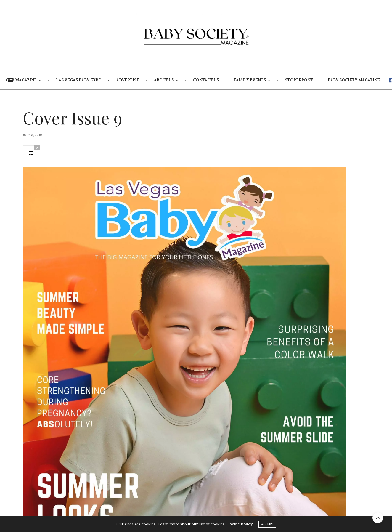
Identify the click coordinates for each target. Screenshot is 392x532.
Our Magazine (61, 80)
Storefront (339, 80)
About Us (204, 80)
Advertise (167, 80)
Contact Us (246, 80)
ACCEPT (267, 524)
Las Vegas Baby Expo (118, 80)
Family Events (289, 80)
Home (24, 80)
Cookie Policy (240, 524)
